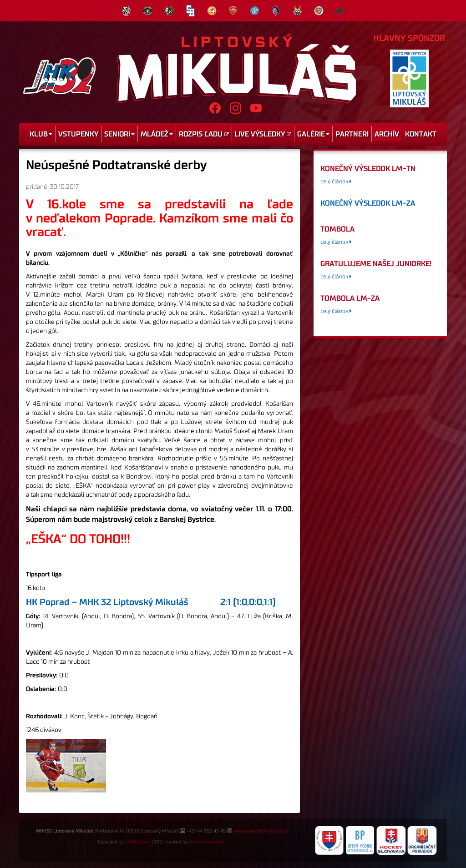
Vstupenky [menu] (78, 134)
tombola (337, 229)
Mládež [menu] (157, 134)
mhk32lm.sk (138, 842)
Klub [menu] (41, 134)
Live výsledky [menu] (263, 134)
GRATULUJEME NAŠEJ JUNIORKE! (376, 264)
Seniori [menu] (119, 134)
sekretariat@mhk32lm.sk (260, 831)
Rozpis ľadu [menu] (204, 134)
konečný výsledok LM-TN (368, 169)
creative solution (207, 842)
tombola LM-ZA (350, 298)
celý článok (336, 182)
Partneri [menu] (352, 134)
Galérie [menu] (313, 134)
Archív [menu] (387, 134)
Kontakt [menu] (421, 134)
